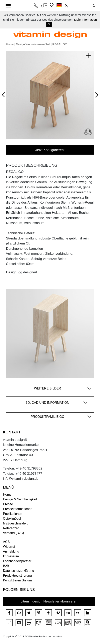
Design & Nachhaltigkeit (20, 499)
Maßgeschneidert (15, 523)
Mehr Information (85, 20)
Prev (4, 94)
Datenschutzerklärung (19, 571)
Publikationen (13, 514)
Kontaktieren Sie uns (18, 580)
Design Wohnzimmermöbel (33, 44)
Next (96, 96)
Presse (8, 504)
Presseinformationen (18, 509)
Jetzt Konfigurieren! (50, 150)
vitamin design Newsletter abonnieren (49, 601)
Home (10, 44)
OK (49, 24)
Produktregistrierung (17, 576)
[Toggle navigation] (8, 6)
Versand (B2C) (13, 533)
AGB (6, 542)
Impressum (11, 556)
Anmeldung (11, 551)
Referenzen (11, 528)
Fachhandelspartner (17, 561)
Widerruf (9, 547)
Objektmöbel (12, 519)
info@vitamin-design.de (21, 479)
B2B (6, 566)
